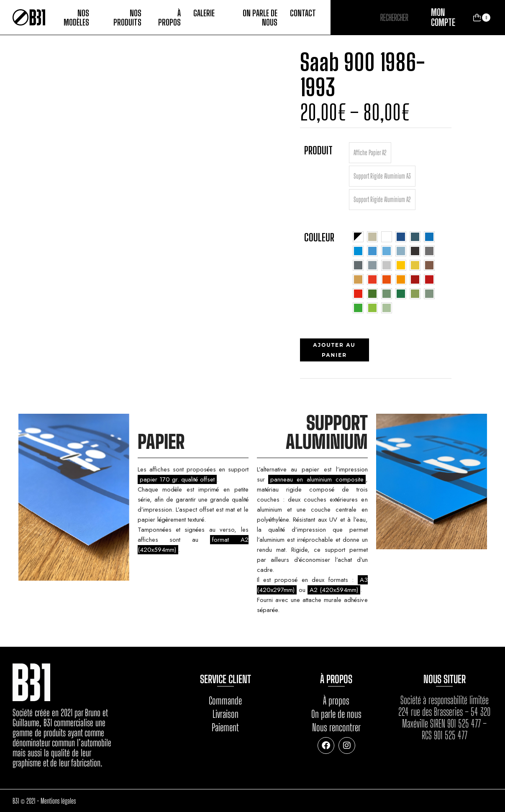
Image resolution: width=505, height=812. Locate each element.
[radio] (370, 153)
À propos (169, 18)
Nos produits (127, 18)
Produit (318, 150)
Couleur (319, 237)
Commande (225, 701)
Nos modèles (76, 18)
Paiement (225, 727)
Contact (303, 13)
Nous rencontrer (336, 727)
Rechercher (420, 18)
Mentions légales (58, 801)
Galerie (204, 13)
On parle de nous (260, 18)
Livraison (226, 714)
